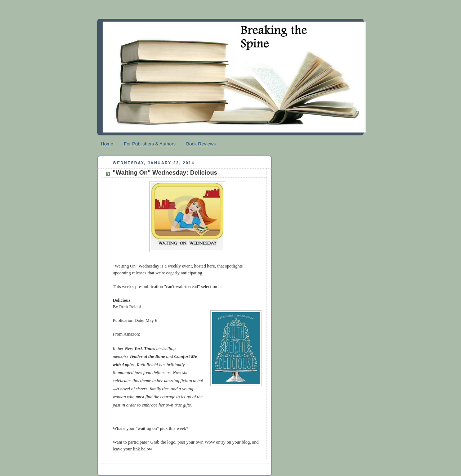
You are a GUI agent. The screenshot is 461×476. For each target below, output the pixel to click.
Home (107, 144)
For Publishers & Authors (150, 144)
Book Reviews (201, 144)
